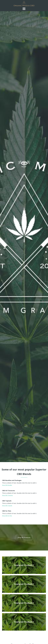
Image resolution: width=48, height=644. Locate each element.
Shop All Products (24, 537)
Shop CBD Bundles (7, 485)
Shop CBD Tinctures (7, 495)
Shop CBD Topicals (7, 506)
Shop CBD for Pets (7, 516)
